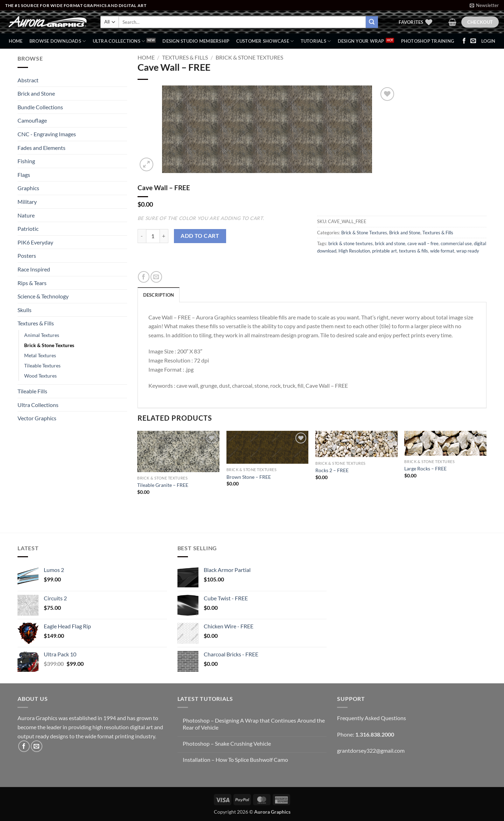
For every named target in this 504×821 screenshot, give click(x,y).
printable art (384, 251)
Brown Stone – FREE (249, 477)
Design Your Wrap (361, 41)
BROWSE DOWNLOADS (58, 41)
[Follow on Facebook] (464, 41)
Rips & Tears (32, 283)
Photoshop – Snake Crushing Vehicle (227, 743)
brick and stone (390, 243)
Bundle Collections (40, 107)
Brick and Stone (36, 93)
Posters (27, 256)
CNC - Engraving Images (47, 134)
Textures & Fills (36, 323)
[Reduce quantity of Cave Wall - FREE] (142, 236)
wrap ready (468, 251)
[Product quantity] (153, 236)
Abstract (28, 80)
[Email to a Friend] (156, 277)
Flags (24, 175)
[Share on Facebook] (144, 277)
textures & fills (414, 251)
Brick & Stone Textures (49, 345)
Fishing (26, 161)
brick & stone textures (351, 243)
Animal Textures (42, 335)
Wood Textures (40, 376)
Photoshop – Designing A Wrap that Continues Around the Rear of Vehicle (254, 724)
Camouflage (32, 120)
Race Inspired (34, 269)
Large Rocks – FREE (425, 468)
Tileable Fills (32, 391)
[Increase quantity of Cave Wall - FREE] (164, 236)
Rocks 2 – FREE (332, 470)
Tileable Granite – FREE (163, 485)
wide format (442, 251)
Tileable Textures (42, 365)
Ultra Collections (119, 41)
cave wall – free (423, 243)
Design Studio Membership (196, 41)
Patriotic (28, 229)
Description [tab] (159, 295)
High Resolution (354, 251)
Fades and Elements (41, 148)
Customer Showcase (265, 41)
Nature (26, 215)
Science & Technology (43, 296)
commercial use (456, 243)
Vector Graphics (37, 418)
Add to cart (200, 236)
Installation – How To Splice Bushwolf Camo (235, 760)
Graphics (28, 188)
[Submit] (372, 22)
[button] (484, 5)
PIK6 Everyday (35, 242)
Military (27, 202)
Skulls (24, 310)
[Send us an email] (473, 41)
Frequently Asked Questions (372, 718)
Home (16, 41)
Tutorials (316, 41)
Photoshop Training (428, 41)
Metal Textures (40, 355)
